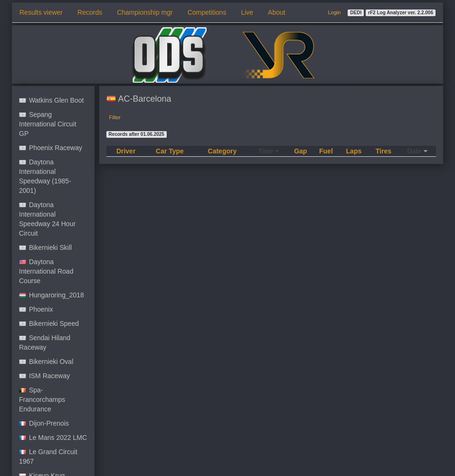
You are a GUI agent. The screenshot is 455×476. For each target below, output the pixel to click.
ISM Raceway (44, 376)
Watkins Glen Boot (51, 100)
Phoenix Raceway (51, 148)
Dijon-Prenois (44, 423)
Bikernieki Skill (45, 248)
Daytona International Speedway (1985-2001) (45, 176)
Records (90, 12)
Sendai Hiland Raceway (45, 343)
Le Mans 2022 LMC (53, 438)
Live (247, 12)
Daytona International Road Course (46, 271)
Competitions (207, 12)
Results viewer (41, 12)
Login (334, 12)
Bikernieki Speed (49, 324)
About (277, 12)
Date (417, 151)
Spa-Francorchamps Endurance (42, 400)
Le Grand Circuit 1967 (48, 457)
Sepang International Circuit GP (48, 124)
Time (268, 151)
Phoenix (36, 309)
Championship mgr (145, 12)
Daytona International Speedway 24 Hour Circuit (47, 219)
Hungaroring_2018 (52, 295)
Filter (115, 117)
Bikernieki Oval (46, 362)
